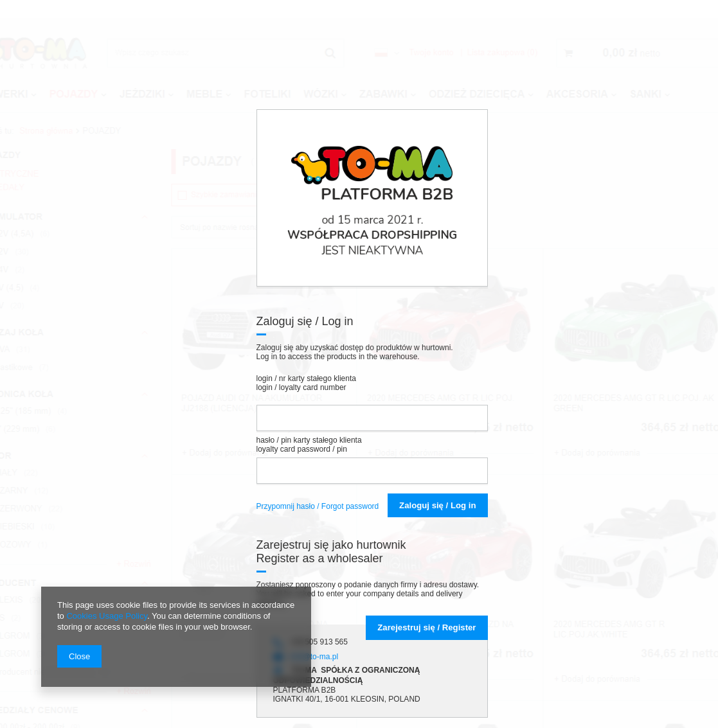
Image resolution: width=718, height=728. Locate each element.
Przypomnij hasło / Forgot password (318, 506)
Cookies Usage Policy (106, 616)
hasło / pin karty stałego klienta (309, 445)
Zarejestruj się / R (426, 627)
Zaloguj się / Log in (437, 505)
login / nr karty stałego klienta (306, 383)
